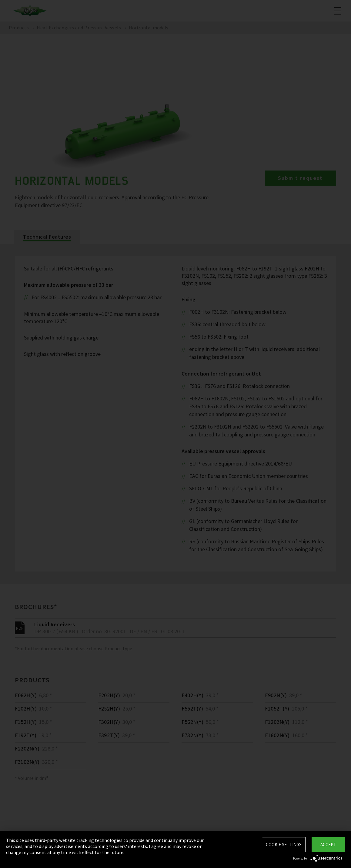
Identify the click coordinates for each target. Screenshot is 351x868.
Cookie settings (284, 845)
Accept (328, 845)
